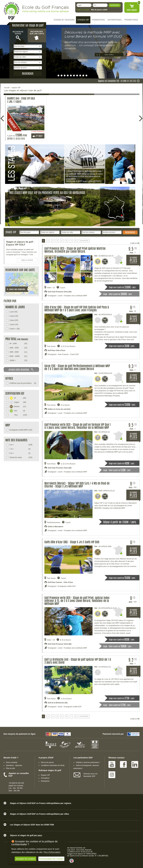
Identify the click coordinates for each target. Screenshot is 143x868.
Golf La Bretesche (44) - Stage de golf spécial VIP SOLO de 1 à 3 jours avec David (78, 661)
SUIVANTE (84, 241)
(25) (14, 312)
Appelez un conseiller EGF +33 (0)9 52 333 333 (117, 81)
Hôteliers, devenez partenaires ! (88, 762)
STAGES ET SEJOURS (64, 20)
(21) (18, 356)
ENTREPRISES (115, 20)
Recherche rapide (19, 35)
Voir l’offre (109, 55)
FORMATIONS (98, 20)
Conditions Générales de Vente (53, 765)
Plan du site (11, 768)
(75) (18, 360)
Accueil (7, 88)
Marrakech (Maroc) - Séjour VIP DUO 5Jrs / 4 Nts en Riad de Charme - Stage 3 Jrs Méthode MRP (77, 485)
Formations (45, 778)
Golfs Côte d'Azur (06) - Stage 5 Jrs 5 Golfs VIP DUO (72, 542)
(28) (15, 329)
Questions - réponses (14, 765)
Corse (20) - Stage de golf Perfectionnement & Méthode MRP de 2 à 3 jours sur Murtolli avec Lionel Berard (77, 368)
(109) (21, 445)
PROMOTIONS (131, 20)
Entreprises (45, 781)
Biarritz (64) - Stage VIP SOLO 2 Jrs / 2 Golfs (21, 100)
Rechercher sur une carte (37, 35)
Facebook (123, 764)
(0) (23, 383)
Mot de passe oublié (99, 10)
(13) (18, 348)
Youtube (112, 764)
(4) (17, 411)
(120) (21, 430)
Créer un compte (83, 10)
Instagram (112, 775)
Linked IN (135, 764)
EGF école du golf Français (11, 11)
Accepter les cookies (25, 859)
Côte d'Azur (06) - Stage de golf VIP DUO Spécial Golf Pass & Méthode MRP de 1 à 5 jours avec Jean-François (77, 309)
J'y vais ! (38, 136)
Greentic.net (81, 848)
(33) (18, 344)
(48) (18, 402)
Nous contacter (12, 762)
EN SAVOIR (135, 261)
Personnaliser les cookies (51, 859)
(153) (18, 415)
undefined (55, 76)
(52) (14, 320)
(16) (14, 324)
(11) (18, 352)
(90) (18, 398)
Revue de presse (47, 762)
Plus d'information (52, 852)
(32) (14, 316)
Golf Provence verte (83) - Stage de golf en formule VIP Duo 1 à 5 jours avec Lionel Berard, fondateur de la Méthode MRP (78, 426)
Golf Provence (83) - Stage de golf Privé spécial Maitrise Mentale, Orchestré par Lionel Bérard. (75, 250)
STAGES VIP (83, 20)
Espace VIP (45, 775)
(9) (20, 449)
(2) (20, 453)
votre (132, 10)
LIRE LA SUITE (27, 260)
